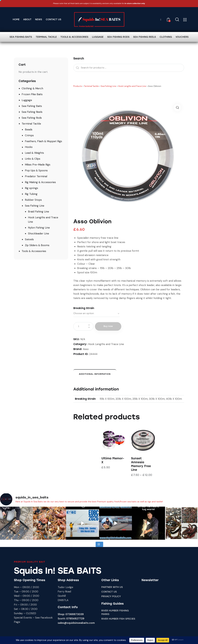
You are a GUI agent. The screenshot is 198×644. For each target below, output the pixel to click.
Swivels (29, 239)
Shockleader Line (39, 233)
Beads (29, 129)
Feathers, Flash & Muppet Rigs (43, 141)
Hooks (29, 147)
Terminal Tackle (31, 124)
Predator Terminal (36, 176)
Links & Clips (33, 159)
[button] (177, 108)
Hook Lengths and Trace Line (106, 344)
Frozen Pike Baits (32, 94)
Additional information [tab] (95, 374)
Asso (86, 349)
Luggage (27, 100)
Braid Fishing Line (39, 212)
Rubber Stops (33, 200)
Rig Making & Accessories (40, 182)
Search (77, 68)
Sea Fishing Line (35, 206)
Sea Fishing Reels (32, 112)
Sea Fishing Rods (32, 118)
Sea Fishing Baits (32, 106)
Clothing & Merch (32, 88)
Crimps (29, 135)
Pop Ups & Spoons (36, 170)
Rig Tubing (31, 194)
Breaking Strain (84, 308)
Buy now (108, 326)
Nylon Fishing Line (39, 228)
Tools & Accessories (34, 251)
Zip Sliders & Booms (37, 245)
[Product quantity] (83, 326)
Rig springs (31, 188)
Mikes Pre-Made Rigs (38, 165)
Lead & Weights (34, 153)
